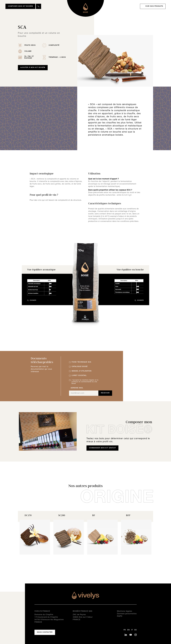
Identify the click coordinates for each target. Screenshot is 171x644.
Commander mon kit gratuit (102, 448)
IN (136, 635)
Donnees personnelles (127, 614)
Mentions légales (125, 611)
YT (131, 635)
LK (126, 635)
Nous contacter (45, 632)
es (136, 630)
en (129, 630)
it (132, 630)
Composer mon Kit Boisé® (20, 6)
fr (125, 630)
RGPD (120, 616)
